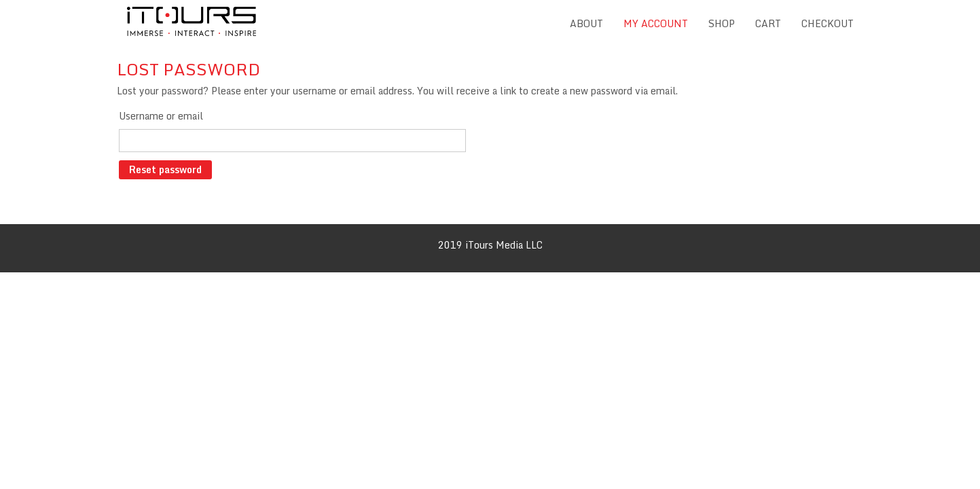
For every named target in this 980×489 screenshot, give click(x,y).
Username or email (161, 116)
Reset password (165, 169)
